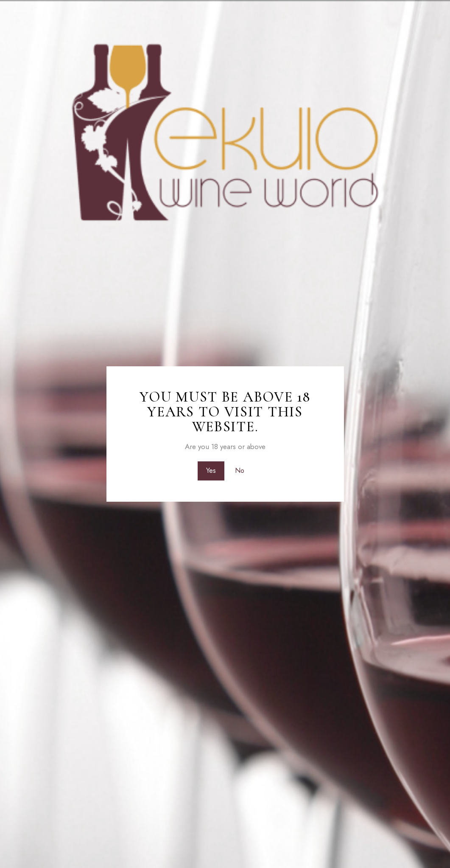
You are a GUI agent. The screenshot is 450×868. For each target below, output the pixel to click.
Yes (211, 471)
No (239, 471)
